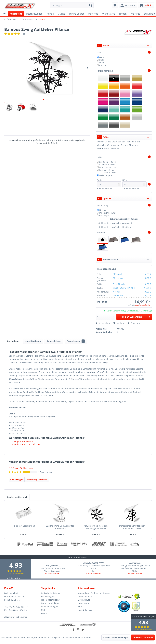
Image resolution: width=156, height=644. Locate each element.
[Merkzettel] (115, 5)
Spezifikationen (33, 341)
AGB (80, 607)
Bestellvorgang (48, 597)
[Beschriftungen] (34, 14)
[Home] (5, 14)
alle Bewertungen (16, 578)
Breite (109, 183)
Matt (102, 60)
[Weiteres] (135, 14)
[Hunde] (50, 14)
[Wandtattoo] (109, 14)
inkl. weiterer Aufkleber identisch (115, 227)
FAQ (43, 610)
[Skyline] (61, 14)
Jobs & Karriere (85, 610)
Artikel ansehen (52, 574)
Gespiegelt (104, 215)
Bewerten (134, 323)
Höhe (135, 183)
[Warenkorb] (146, 5)
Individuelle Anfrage (51, 593)
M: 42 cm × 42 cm (108, 167)
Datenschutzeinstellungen (116, 637)
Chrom (103, 65)
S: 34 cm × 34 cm (107, 165)
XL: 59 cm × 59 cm (108, 173)
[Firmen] (123, 14)
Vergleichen (103, 323)
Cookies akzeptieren (143, 637)
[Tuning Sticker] (77, 14)
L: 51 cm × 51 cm (107, 170)
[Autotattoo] (16, 14)
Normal (103, 210)
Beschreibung (13, 341)
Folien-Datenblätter (50, 600)
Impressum (83, 603)
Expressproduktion (50, 603)
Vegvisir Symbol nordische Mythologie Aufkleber (96, 527)
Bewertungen (76, 341)
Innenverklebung (107, 213)
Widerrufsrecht (85, 597)
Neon (102, 63)
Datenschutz (84, 600)
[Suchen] (91, 5)
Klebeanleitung (54, 341)
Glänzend (104, 57)
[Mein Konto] (128, 5)
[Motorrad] (93, 14)
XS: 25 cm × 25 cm (108, 162)
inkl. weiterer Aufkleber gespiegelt (116, 223)
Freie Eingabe (106, 175)
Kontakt (45, 613)
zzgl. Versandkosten (143, 305)
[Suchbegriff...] (72, 5)
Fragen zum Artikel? (22, 442)
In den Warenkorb (136, 316)
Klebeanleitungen (50, 607)
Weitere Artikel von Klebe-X (26, 444)
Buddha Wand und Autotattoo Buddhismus (60, 527)
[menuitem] (72, 5)
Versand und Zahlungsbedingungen (95, 593)
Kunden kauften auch (17, 497)
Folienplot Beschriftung (24, 526)
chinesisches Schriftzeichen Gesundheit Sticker (132, 527)
